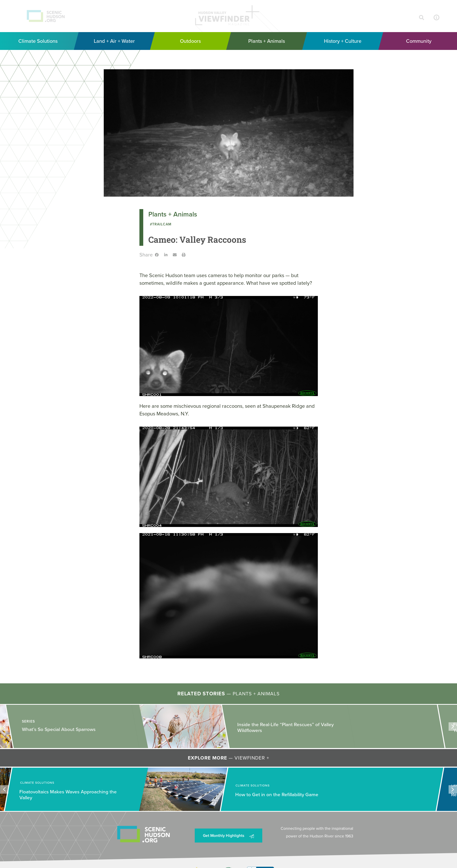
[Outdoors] (190, 41)
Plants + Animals (173, 214)
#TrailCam (161, 224)
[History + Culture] (343, 41)
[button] (157, 255)
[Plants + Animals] (267, 41)
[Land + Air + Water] (114, 41)
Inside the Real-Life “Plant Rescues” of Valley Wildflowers (285, 728)
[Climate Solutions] (38, 41)
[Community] (419, 41)
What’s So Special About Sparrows (59, 729)
